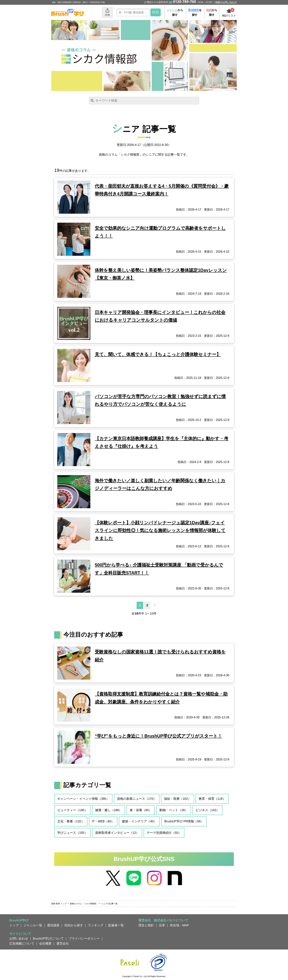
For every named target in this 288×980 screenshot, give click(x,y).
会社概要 (45, 943)
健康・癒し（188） (109, 810)
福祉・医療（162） (178, 799)
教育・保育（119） (212, 799)
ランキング (96, 925)
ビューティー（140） (72, 810)
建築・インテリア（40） (139, 821)
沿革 (162, 925)
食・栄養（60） (141, 810)
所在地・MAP (179, 925)
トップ (14, 925)
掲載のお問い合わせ (226, 2)
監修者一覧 (116, 925)
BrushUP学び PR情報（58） (184, 821)
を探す (195, 12)
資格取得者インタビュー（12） (117, 833)
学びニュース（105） (72, 833)
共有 (107, 12)
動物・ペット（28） (174, 810)
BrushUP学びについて (48, 938)
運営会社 (63, 943)
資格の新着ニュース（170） (137, 799)
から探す (175, 12)
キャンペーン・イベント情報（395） (83, 799)
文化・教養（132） (71, 821)
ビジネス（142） (208, 810)
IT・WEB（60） (103, 821)
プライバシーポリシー (84, 938)
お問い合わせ (19, 938)
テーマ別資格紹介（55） (164, 833)
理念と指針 (146, 925)
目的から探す (74, 925)
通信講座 (53, 925)
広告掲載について (22, 943)
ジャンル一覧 (33, 925)
